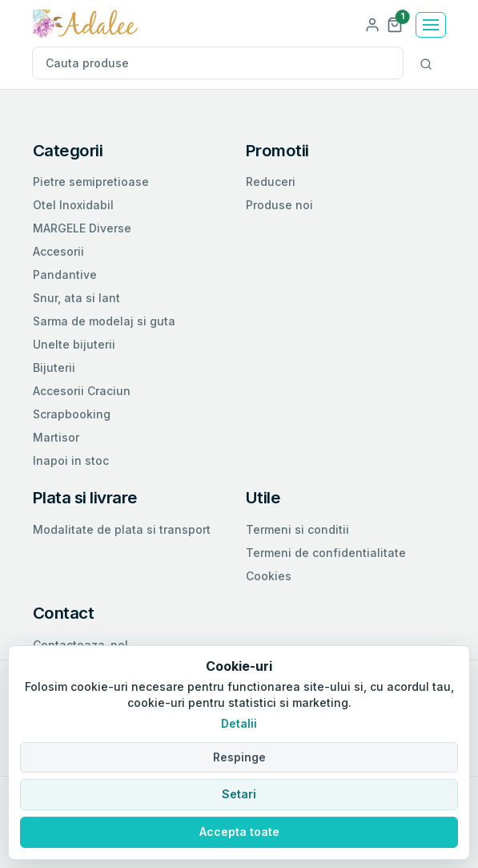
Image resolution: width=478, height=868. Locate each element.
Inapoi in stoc (71, 460)
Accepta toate (239, 832)
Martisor (56, 437)
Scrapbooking (72, 414)
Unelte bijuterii (74, 344)
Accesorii (58, 251)
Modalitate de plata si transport (122, 529)
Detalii (239, 723)
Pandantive (65, 275)
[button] (395, 24)
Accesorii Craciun (82, 391)
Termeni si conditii (297, 529)
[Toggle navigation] (431, 25)
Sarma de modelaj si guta (104, 321)
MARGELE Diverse (82, 228)
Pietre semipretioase (91, 182)
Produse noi (279, 205)
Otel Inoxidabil (73, 205)
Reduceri (271, 182)
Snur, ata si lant (76, 298)
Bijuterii (54, 367)
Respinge (239, 757)
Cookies (269, 576)
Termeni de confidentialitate (326, 553)
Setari (239, 794)
